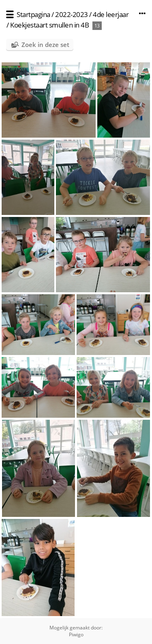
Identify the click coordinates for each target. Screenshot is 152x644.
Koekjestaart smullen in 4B (49, 25)
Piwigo (76, 634)
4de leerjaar (111, 14)
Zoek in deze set (45, 45)
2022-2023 (72, 14)
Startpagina (33, 14)
